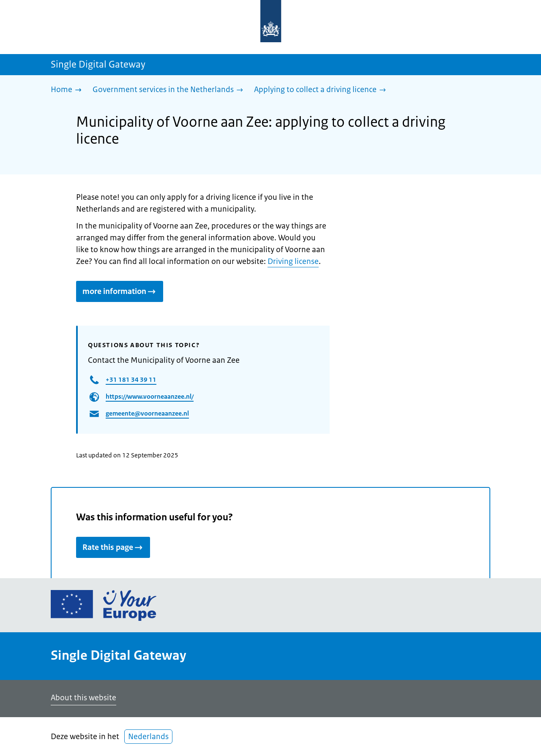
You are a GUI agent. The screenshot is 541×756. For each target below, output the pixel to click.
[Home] (68, 90)
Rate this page (113, 547)
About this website (83, 698)
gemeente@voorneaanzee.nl (147, 413)
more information (120, 291)
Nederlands (148, 737)
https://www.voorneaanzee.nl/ (150, 396)
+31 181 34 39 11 (131, 379)
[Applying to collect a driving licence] (322, 90)
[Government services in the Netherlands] (170, 90)
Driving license (293, 261)
